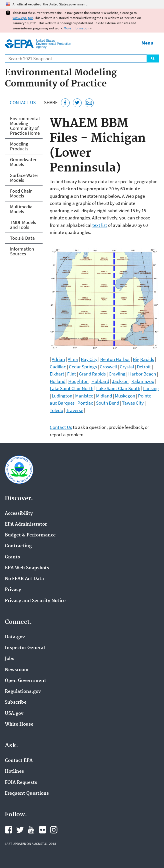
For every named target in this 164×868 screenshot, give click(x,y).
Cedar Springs (83, 367)
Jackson (120, 381)
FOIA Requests (21, 783)
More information (77, 28)
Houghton (78, 381)
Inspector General (25, 648)
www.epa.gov (23, 18)
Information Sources (22, 251)
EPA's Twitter (20, 830)
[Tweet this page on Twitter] (77, 103)
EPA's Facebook (9, 830)
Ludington (62, 396)
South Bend (108, 403)
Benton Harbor (115, 359)
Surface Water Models (24, 178)
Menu (147, 43)
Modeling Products (19, 146)
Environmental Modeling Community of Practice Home (25, 126)
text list (100, 225)
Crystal (127, 367)
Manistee (84, 396)
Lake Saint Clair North (72, 388)
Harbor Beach (142, 374)
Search (153, 58)
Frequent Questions (27, 794)
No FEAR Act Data (24, 579)
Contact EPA (19, 761)
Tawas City (133, 403)
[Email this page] (89, 103)
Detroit (144, 367)
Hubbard (100, 381)
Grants (12, 557)
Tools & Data (22, 238)
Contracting (18, 546)
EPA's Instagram (54, 830)
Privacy (13, 590)
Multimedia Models (21, 209)
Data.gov (15, 637)
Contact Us (23, 102)
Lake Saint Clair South (118, 388)
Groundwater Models (23, 162)
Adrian (58, 359)
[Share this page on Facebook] (65, 103)
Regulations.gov (23, 692)
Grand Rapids (92, 374)
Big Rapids (143, 359)
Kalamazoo (143, 381)
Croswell (108, 367)
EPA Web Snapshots (27, 568)
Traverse (75, 410)
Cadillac (58, 367)
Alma (73, 359)
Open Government (26, 681)
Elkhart (57, 374)
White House (19, 724)
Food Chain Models (21, 193)
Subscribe (16, 703)
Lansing (151, 388)
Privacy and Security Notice (35, 601)
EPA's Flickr (43, 830)
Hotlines (14, 772)
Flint (72, 374)
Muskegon (125, 396)
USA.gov (14, 714)
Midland (104, 396)
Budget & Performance (30, 535)
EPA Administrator (26, 524)
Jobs (10, 659)
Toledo (56, 410)
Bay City (89, 359)
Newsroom (17, 670)
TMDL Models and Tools (23, 225)
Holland (58, 381)
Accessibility (19, 514)
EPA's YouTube (31, 830)
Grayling (117, 374)
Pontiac (85, 403)
